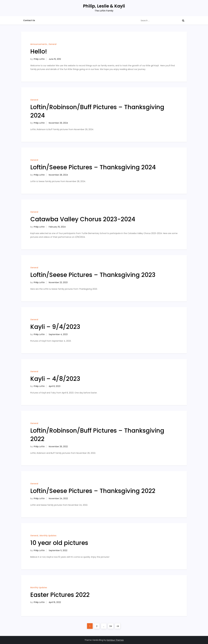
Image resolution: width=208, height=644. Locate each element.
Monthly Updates (48, 536)
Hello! (39, 51)
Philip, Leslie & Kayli (104, 6)
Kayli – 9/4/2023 (55, 327)
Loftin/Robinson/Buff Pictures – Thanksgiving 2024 (97, 111)
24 (111, 625)
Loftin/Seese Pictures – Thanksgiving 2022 (93, 491)
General (52, 44)
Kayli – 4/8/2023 (55, 379)
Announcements (39, 44)
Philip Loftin (39, 59)
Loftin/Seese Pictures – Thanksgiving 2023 (93, 275)
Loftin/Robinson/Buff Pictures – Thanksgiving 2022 (97, 435)
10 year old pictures (59, 543)
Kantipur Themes (115, 640)
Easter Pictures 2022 (60, 595)
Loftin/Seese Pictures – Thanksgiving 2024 (93, 167)
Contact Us (29, 20)
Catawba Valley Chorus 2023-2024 (83, 219)
